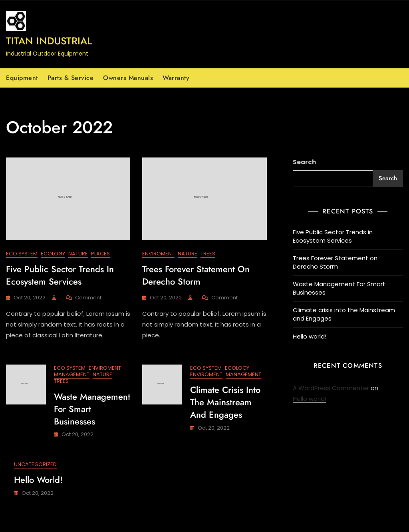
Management (72, 374)
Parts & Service (71, 78)
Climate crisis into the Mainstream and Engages (225, 402)
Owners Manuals (128, 78)
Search (304, 162)
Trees (208, 254)
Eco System (22, 254)
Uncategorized (35, 464)
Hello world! (38, 480)
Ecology (53, 254)
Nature (78, 254)
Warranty (176, 78)
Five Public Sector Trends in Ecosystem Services (60, 275)
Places (100, 254)
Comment (88, 298)
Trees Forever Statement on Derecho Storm (196, 275)
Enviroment (158, 254)
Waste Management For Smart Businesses (339, 288)
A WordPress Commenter (331, 388)
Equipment (22, 78)
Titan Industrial (49, 41)
